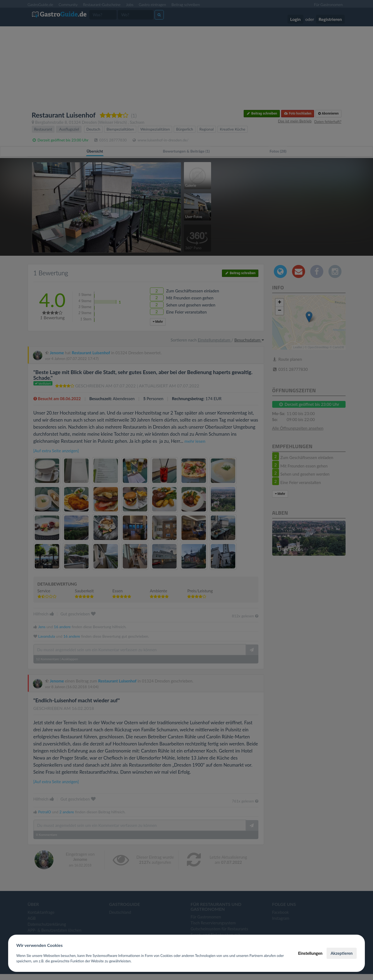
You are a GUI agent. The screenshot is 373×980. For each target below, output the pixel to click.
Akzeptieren (342, 953)
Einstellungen (310, 953)
